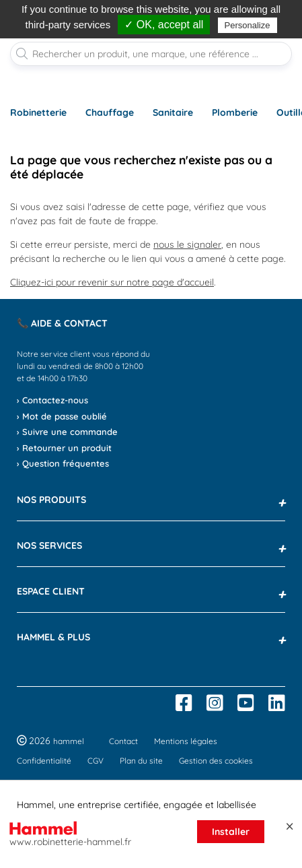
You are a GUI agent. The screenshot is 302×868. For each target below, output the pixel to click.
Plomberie (235, 112)
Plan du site (141, 761)
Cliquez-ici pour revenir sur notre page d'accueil (112, 282)
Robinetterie (38, 112)
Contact (123, 741)
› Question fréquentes (63, 463)
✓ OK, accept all (164, 25)
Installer (231, 832)
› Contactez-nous (52, 400)
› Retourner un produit (64, 448)
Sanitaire (173, 112)
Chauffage (110, 112)
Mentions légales (186, 741)
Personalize (248, 25)
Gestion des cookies (216, 761)
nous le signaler (187, 244)
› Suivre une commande (67, 432)
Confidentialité (44, 761)
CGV (96, 761)
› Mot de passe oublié (62, 416)
